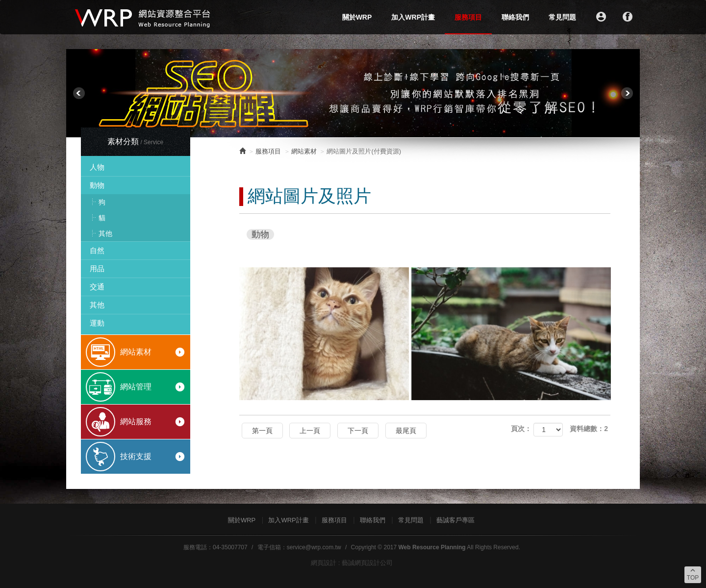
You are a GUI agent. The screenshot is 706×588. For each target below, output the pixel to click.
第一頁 (262, 431)
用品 (97, 268)
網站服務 (153, 422)
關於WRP (357, 17)
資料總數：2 (589, 429)
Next (627, 93)
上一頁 (310, 431)
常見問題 (562, 17)
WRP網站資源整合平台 (143, 17)
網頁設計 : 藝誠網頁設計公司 (352, 563)
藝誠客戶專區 (455, 520)
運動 (97, 323)
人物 (97, 167)
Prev (79, 93)
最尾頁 (406, 431)
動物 (97, 185)
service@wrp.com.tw (314, 547)
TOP (693, 574)
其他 (105, 233)
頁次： (521, 429)
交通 (97, 287)
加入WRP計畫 (413, 17)
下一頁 (358, 431)
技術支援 (153, 457)
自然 (97, 250)
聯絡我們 (515, 17)
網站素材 (153, 352)
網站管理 (153, 387)
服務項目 (468, 17)
